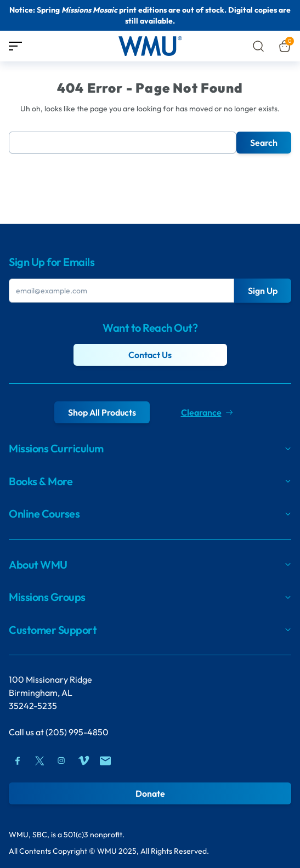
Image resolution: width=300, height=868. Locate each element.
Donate (150, 793)
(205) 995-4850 (77, 732)
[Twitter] (39, 761)
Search (264, 143)
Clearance (207, 412)
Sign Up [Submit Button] (263, 291)
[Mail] (105, 761)
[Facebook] (18, 761)
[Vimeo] (83, 761)
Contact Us (150, 355)
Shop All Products (102, 412)
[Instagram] (61, 761)
